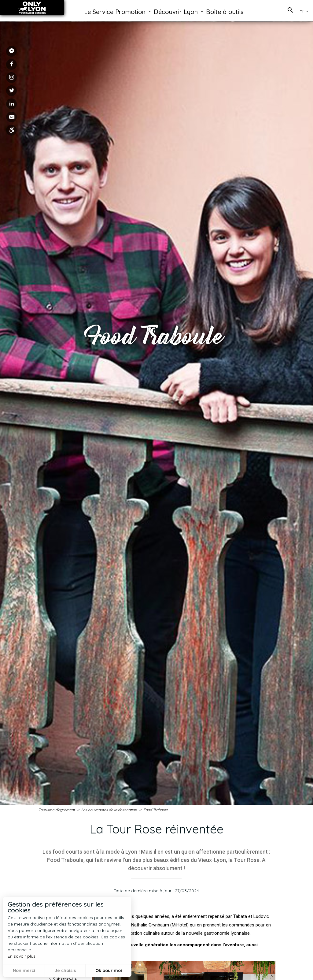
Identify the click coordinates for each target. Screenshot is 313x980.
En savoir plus (22, 956)
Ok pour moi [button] (109, 971)
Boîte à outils (225, 12)
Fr (304, 11)
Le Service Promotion (115, 12)
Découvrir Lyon (176, 12)
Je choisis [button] (65, 971)
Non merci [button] (24, 971)
